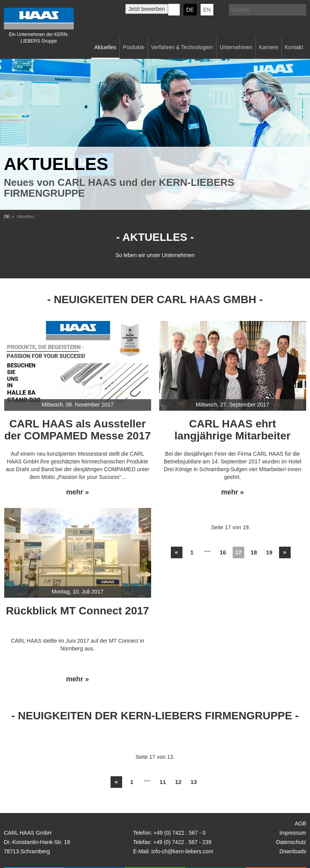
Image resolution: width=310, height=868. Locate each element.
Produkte (134, 47)
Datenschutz (291, 842)
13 (194, 782)
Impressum (293, 833)
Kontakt (294, 47)
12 (178, 782)
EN (207, 10)
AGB (300, 823)
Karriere (269, 47)
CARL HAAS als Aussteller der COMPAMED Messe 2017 (77, 430)
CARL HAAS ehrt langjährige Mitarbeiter (232, 430)
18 (254, 552)
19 (269, 552)
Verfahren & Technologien (182, 47)
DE (190, 10)
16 (223, 552)
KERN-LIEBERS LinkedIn (174, 10)
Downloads (293, 851)
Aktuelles (105, 47)
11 (163, 782)
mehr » (77, 492)
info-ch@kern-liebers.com (182, 851)
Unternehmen (236, 47)
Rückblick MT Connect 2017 (77, 611)
